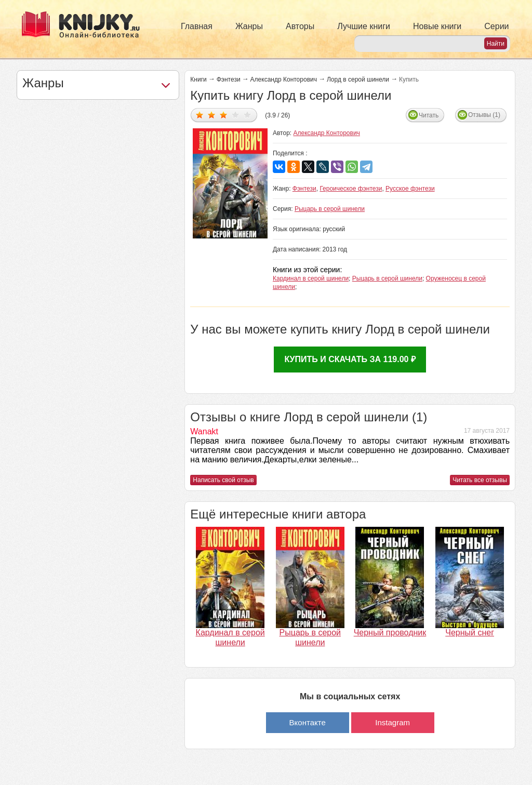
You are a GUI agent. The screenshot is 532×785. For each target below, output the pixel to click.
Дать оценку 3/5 (224, 115)
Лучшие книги (364, 26)
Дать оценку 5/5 (248, 115)
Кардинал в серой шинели (311, 278)
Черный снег (470, 633)
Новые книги (437, 26)
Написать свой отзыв (223, 480)
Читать (429, 115)
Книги (198, 79)
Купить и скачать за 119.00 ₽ (350, 359)
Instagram (393, 722)
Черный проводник (390, 633)
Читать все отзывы (480, 480)
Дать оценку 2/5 (212, 115)
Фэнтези (229, 79)
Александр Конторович (284, 79)
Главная (197, 26)
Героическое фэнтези (351, 189)
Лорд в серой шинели (358, 79)
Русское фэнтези (410, 189)
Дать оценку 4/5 (236, 115)
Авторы (300, 26)
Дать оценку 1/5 (200, 115)
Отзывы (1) (484, 115)
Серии (496, 26)
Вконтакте (308, 722)
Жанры (249, 26)
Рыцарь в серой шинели (330, 209)
